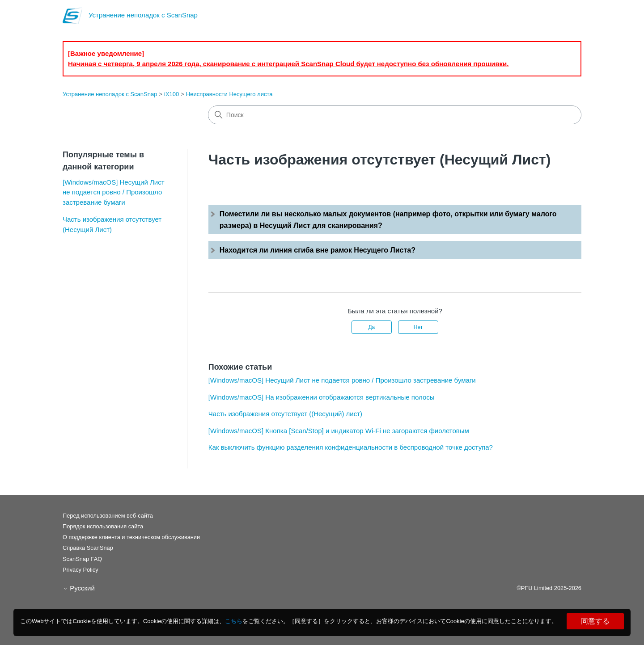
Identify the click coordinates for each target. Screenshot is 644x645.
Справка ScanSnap (88, 548)
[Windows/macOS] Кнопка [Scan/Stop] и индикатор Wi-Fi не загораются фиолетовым (339, 431)
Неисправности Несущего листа (229, 94)
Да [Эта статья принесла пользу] (371, 327)
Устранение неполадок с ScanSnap (110, 94)
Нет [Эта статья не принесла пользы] (418, 327)
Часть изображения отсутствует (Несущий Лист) (112, 224)
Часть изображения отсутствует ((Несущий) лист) (285, 414)
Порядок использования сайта (103, 526)
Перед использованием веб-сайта (108, 516)
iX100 (172, 94)
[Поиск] (395, 115)
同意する (595, 621)
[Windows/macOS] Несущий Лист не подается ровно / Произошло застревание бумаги (114, 192)
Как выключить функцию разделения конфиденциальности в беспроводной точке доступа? (351, 447)
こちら (234, 621)
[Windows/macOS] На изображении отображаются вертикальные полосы (322, 397)
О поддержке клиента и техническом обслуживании (131, 537)
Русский (79, 588)
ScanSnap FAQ (82, 559)
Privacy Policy (80, 570)
